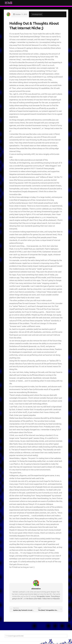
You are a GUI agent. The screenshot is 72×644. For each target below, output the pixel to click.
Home (8, 3)
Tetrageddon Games (43, 596)
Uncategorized (37, 14)
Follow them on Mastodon (51, 599)
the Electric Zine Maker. (34, 599)
